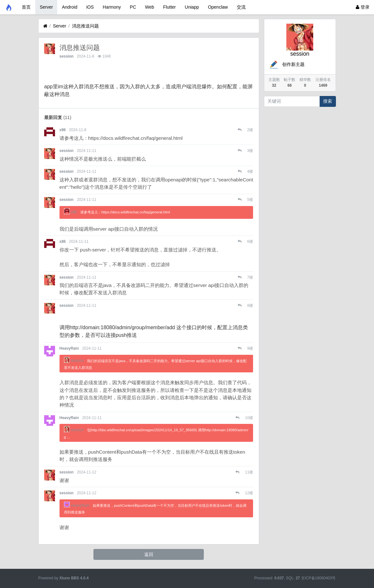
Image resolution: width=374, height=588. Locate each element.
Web (150, 7)
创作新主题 (287, 64)
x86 (63, 130)
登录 (363, 7)
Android (69, 7)
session (67, 56)
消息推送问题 (85, 26)
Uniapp (192, 7)
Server (46, 7)
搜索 (328, 101)
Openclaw (218, 7)
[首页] (45, 26)
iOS (90, 7)
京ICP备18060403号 (318, 578)
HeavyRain (69, 348)
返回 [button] (149, 554)
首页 (26, 7)
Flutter (170, 7)
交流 (241, 7)
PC (133, 7)
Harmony (112, 7)
